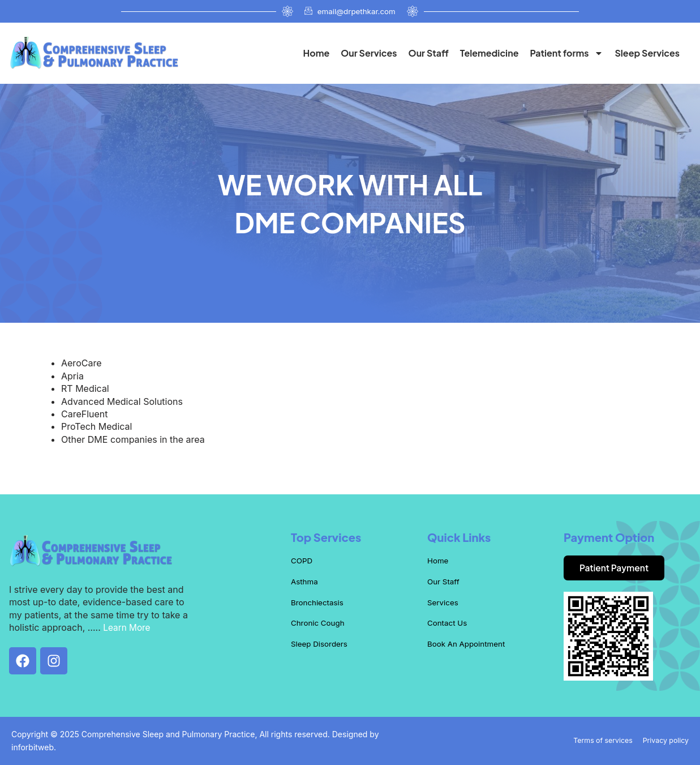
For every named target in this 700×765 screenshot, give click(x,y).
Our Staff (429, 53)
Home (316, 53)
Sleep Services (647, 53)
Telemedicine (489, 53)
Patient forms (566, 53)
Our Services (369, 53)
